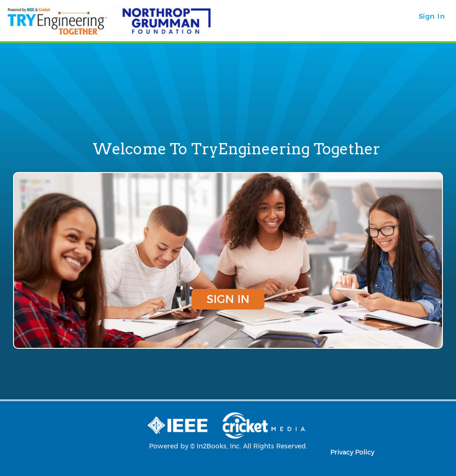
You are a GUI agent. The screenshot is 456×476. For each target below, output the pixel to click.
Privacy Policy (352, 452)
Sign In (228, 299)
